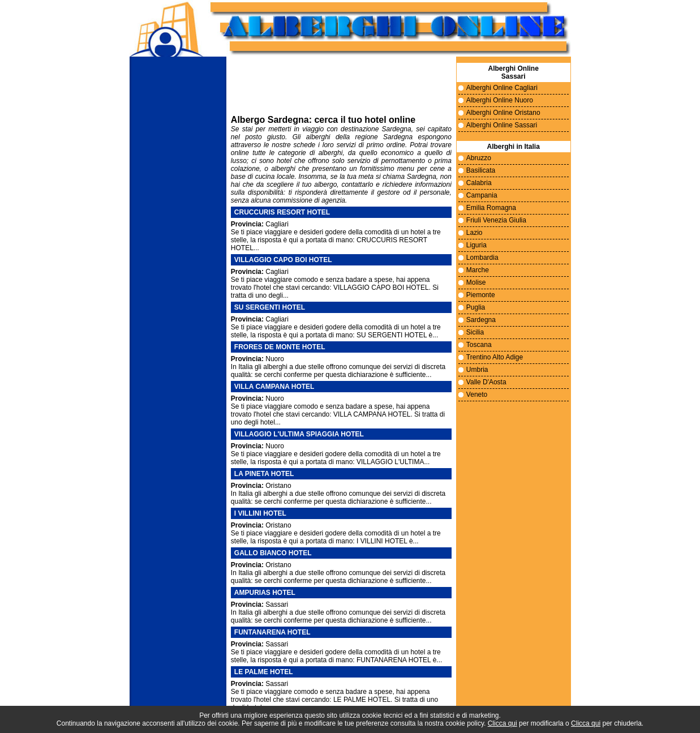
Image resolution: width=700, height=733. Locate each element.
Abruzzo (479, 158)
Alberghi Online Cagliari (502, 88)
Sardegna (481, 320)
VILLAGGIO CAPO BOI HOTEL (283, 260)
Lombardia (482, 258)
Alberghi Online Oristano (503, 113)
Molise (476, 282)
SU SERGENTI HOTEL (270, 307)
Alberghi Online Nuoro (500, 100)
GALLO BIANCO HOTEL (273, 553)
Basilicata (481, 170)
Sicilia (475, 332)
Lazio (474, 233)
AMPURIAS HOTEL (265, 593)
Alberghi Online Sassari (502, 125)
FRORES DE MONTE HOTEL (280, 347)
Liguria (476, 245)
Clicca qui (503, 723)
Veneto (477, 395)
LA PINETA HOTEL (264, 474)
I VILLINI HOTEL (260, 513)
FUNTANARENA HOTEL (272, 632)
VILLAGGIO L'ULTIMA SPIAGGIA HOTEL (299, 434)
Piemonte (481, 295)
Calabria (479, 183)
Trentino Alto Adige (495, 357)
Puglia (476, 307)
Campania (482, 195)
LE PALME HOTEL (264, 672)
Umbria (477, 370)
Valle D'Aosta (486, 382)
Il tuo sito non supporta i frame (341, 88)
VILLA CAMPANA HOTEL (274, 387)
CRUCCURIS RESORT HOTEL (282, 212)
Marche (478, 270)
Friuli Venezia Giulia (496, 220)
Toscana (479, 345)
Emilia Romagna (491, 208)
